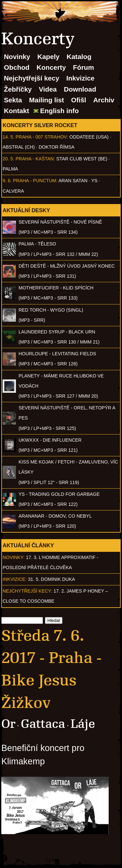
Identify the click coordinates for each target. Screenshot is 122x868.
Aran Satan (73, 181)
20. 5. (8, 159)
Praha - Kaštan (35, 159)
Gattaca (43, 724)
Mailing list (46, 100)
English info (59, 111)
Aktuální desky (26, 210)
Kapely (48, 57)
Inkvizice (81, 78)
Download (80, 89)
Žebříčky (18, 89)
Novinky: (14, 557)
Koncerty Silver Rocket (40, 125)
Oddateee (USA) (89, 137)
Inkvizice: (15, 579)
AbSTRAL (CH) (19, 147)
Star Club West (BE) (82, 159)
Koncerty (51, 67)
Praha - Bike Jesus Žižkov (51, 680)
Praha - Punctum (35, 181)
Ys (95, 181)
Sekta (13, 100)
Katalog (79, 57)
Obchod (17, 67)
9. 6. (7, 181)
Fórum (83, 67)
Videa (48, 89)
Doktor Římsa (57, 147)
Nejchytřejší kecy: (27, 591)
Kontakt (16, 111)
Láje (83, 724)
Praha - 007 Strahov (41, 137)
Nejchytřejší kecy (32, 78)
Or (8, 724)
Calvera (13, 191)
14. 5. (8, 137)
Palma (10, 169)
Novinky (17, 57)
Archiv (104, 100)
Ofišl (79, 100)
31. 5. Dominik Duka (52, 579)
